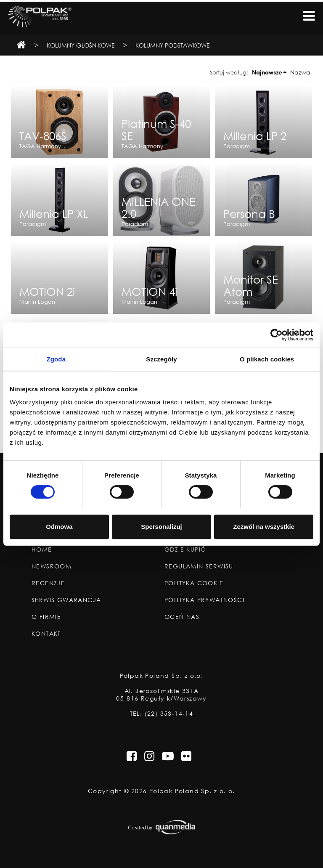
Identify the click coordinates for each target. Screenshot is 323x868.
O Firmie (46, 617)
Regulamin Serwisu (199, 566)
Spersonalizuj (161, 527)
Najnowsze (267, 72)
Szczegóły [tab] (161, 359)
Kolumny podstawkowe (173, 45)
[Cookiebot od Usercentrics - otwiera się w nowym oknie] (277, 335)
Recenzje (48, 583)
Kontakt (46, 634)
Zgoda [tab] (56, 359)
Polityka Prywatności (204, 600)
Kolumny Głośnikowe (81, 45)
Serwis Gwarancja (66, 600)
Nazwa (300, 72)
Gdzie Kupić (185, 549)
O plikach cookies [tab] (267, 359)
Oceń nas (182, 617)
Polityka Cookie (194, 583)
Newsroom (52, 566)
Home (42, 549)
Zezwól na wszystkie (264, 527)
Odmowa (59, 527)
